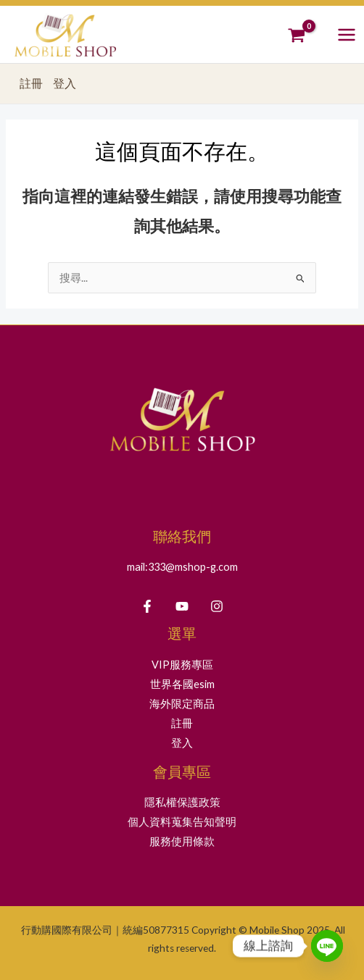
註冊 (31, 83)
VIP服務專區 (182, 665)
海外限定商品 (182, 704)
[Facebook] (147, 606)
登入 (65, 83)
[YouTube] (182, 606)
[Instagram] (217, 606)
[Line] (327, 946)
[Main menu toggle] (347, 34)
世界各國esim (182, 684)
